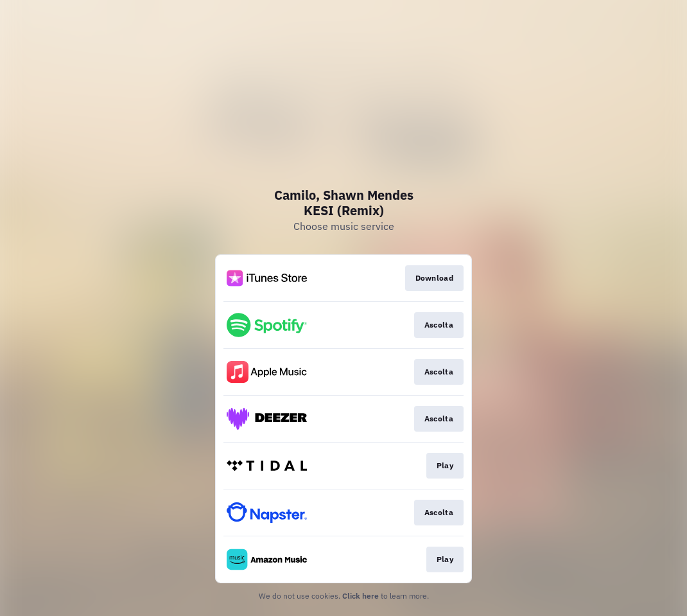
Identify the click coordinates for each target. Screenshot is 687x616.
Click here (361, 596)
